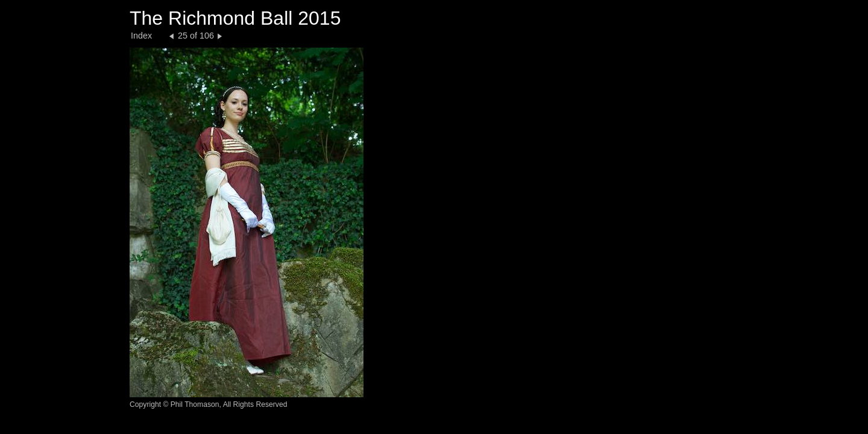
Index (141, 36)
